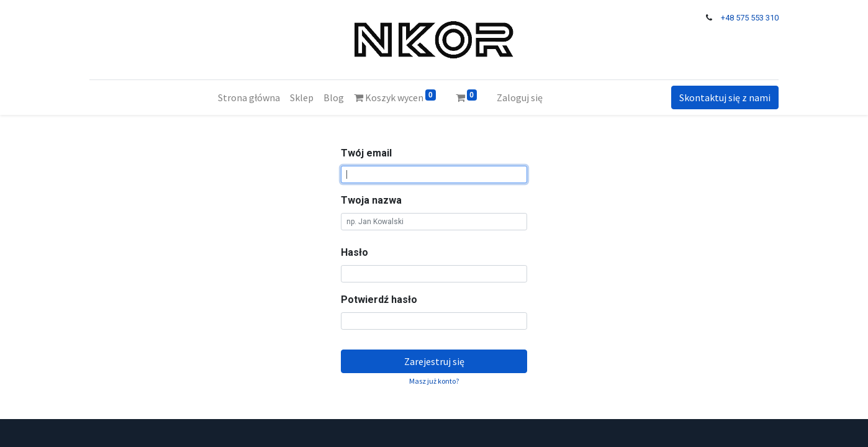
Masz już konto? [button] (434, 381)
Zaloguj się (520, 97)
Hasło (355, 252)
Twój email (366, 153)
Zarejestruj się (434, 361)
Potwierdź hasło (379, 300)
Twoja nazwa (371, 200)
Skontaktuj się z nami (725, 97)
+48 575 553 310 (750, 18)
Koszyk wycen (395, 97)
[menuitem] (249, 97)
